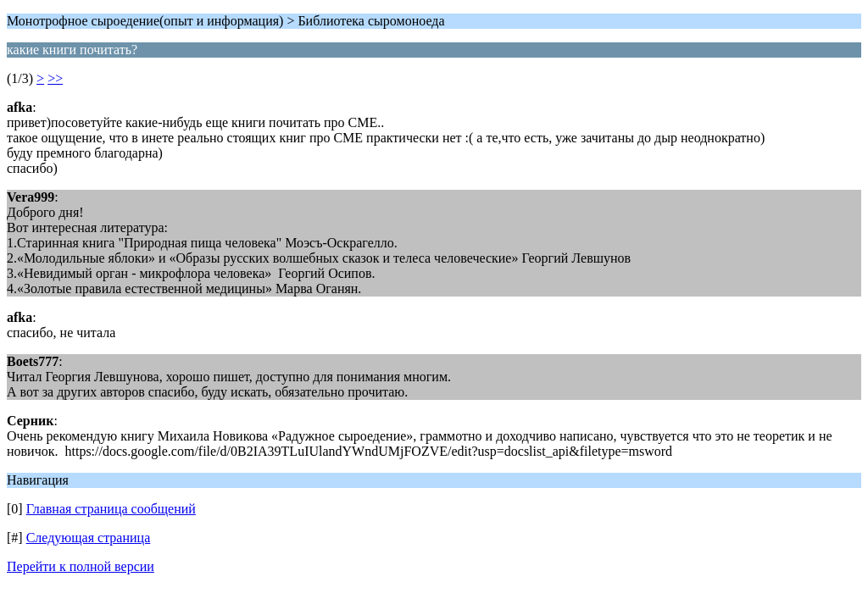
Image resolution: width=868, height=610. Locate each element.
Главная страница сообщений (111, 509)
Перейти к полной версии (81, 566)
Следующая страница (89, 538)
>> (55, 78)
